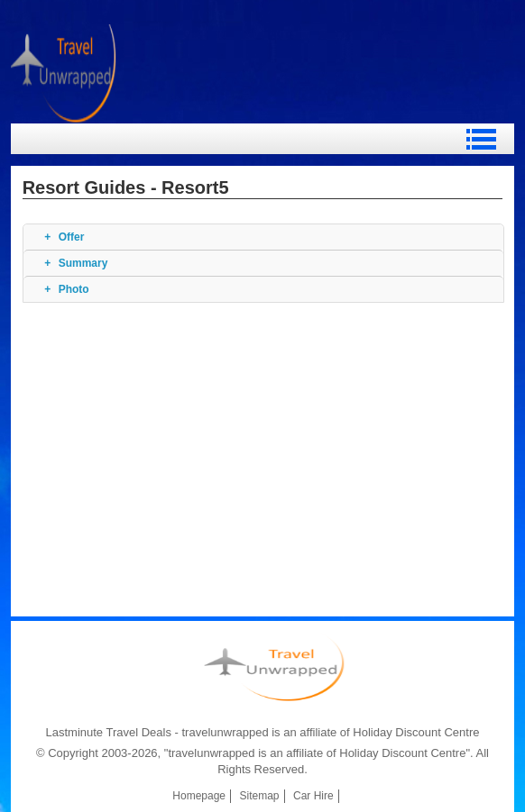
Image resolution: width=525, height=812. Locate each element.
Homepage (199, 796)
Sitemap (260, 796)
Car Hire (313, 796)
